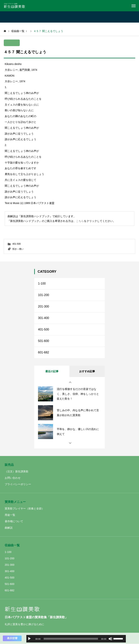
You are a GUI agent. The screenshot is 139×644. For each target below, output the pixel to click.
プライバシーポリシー (18, 484)
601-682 (44, 352)
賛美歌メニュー (15, 502)
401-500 (17, 244)
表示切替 (12, 638)
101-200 (44, 295)
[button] (70, 382)
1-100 (42, 284)
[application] (76, 639)
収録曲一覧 (12, 545)
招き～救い (18, 249)
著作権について (14, 521)
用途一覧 (10, 515)
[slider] (71, 639)
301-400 (44, 318)
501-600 (44, 341)
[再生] (29, 639)
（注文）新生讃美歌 (17, 471)
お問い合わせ (13, 478)
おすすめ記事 (87, 371)
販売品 (9, 465)
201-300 (44, 306)
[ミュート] (110, 639)
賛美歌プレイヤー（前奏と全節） (24, 509)
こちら (80, 221)
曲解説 (9, 528)
